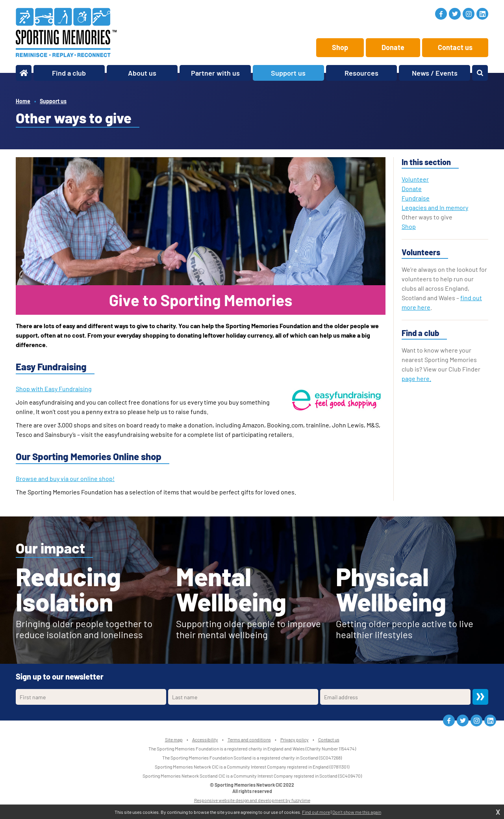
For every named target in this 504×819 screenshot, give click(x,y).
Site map (174, 739)
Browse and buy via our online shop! (65, 478)
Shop (340, 47)
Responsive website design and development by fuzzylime (252, 800)
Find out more (316, 812)
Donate (393, 47)
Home (23, 101)
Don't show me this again (357, 812)
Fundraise (416, 198)
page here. (416, 378)
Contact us (455, 47)
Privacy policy (295, 739)
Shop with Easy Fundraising (54, 389)
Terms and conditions (249, 739)
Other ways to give (427, 217)
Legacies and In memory (435, 207)
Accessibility (205, 739)
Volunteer (415, 179)
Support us (53, 101)
